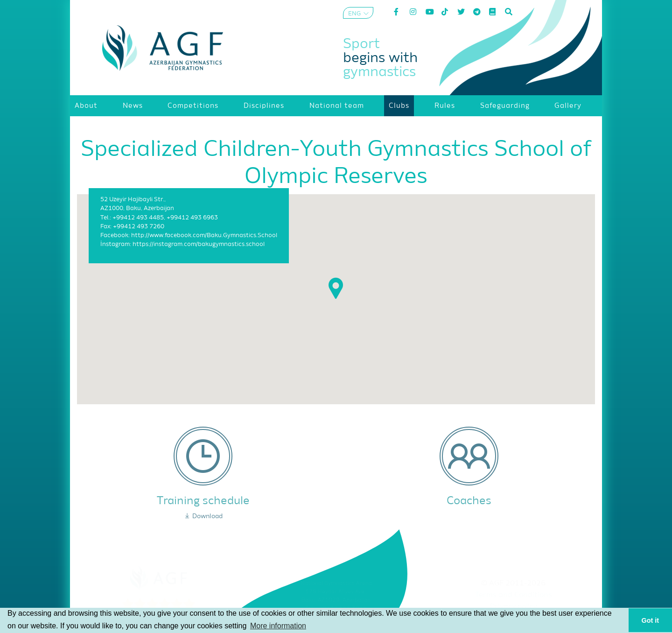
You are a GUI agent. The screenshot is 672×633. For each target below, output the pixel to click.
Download (203, 516)
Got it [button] (651, 620)
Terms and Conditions (514, 595)
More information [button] (278, 626)
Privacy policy (514, 607)
